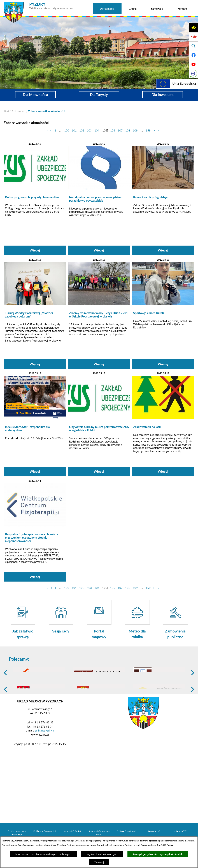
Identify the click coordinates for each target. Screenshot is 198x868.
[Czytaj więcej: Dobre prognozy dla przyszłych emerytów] (35, 198)
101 (74, 130)
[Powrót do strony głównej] (6, 111)
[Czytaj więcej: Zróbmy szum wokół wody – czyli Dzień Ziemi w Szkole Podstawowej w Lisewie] (99, 313)
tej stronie (110, 841)
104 (97, 130)
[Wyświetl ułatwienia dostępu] (194, 28)
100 (67, 130)
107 (120, 130)
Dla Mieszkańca (35, 95)
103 (89, 130)
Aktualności (19, 111)
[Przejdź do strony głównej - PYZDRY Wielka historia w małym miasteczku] (38, 3)
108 (128, 130)
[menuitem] (107, 9)
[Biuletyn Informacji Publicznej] (194, 37)
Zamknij (99, 862)
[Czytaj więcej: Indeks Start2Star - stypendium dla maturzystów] (35, 424)
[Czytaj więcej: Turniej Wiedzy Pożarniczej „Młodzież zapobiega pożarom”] (35, 313)
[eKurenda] (194, 74)
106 (113, 130)
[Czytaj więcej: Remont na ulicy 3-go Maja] (163, 198)
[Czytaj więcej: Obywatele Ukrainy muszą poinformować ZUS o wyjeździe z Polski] (99, 424)
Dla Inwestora (163, 95)
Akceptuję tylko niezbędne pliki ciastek (158, 854)
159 (148, 130)
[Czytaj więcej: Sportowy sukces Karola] (163, 313)
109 (135, 130)
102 (82, 130)
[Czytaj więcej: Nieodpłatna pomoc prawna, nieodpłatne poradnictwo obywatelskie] (99, 198)
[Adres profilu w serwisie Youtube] (194, 64)
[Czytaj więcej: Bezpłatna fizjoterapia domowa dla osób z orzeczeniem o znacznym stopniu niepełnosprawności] (35, 530)
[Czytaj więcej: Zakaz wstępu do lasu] (163, 424)
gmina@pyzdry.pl (45, 758)
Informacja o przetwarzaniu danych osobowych (43, 854)
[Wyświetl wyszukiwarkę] (194, 46)
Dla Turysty (99, 95)
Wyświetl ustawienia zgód (102, 854)
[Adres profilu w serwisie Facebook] (194, 55)
